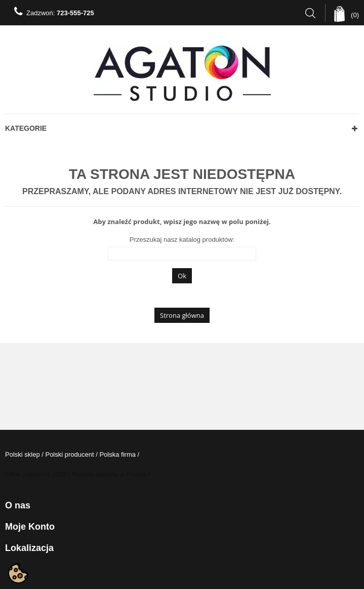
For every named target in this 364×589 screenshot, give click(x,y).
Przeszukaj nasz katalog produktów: (182, 240)
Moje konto (30, 527)
